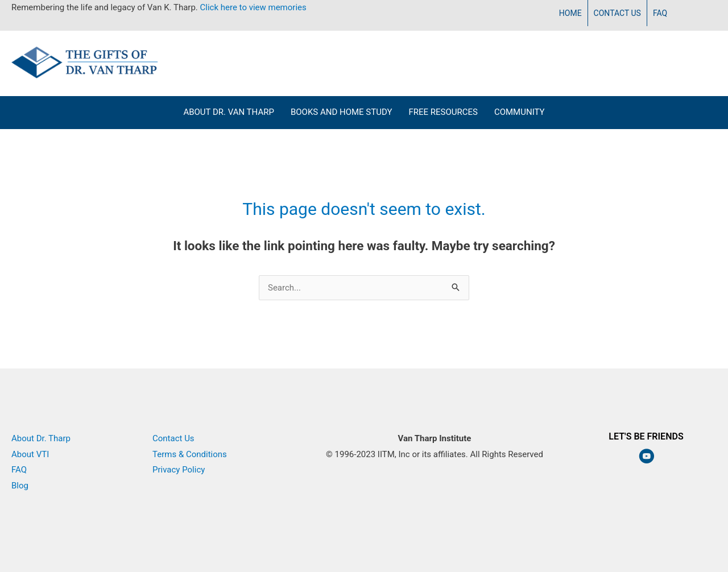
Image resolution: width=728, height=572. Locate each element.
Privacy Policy (179, 470)
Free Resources (443, 112)
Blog (20, 486)
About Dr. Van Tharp (229, 112)
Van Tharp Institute (435, 470)
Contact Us (617, 13)
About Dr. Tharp (41, 438)
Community (520, 112)
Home (570, 13)
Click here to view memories (253, 7)
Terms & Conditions (190, 454)
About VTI (30, 454)
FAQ (660, 13)
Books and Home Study (342, 112)
